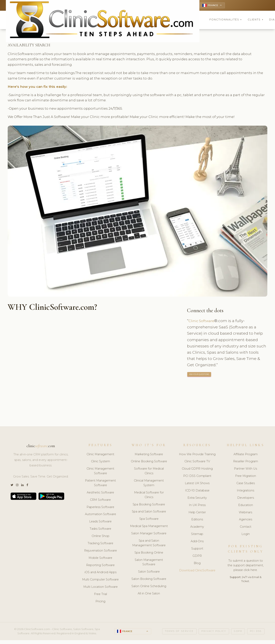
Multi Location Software (100, 587)
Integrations (245, 491)
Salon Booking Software (149, 579)
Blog (197, 564)
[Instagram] (17, 486)
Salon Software (149, 572)
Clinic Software (203, 321)
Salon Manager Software (149, 534)
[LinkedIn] (22, 486)
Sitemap (197, 535)
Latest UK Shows (197, 484)
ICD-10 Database (197, 491)
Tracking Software (100, 544)
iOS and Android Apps (100, 573)
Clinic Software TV (197, 462)
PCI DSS (256, 632)
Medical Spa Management (149, 527)
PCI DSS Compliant (197, 476)
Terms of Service (179, 632)
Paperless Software (100, 508)
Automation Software (100, 515)
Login (246, 535)
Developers (246, 498)
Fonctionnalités (226, 20)
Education (246, 506)
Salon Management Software (149, 563)
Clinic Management (100, 455)
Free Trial (100, 595)
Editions (197, 520)
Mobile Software (100, 558)
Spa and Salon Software (149, 512)
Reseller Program (246, 462)
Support (197, 549)
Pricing (100, 602)
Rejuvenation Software (100, 551)
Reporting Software (100, 566)
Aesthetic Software (100, 493)
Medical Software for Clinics (149, 495)
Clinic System (100, 462)
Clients (256, 20)
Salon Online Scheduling (149, 587)
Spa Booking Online (149, 553)
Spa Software (149, 519)
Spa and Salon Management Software (149, 544)
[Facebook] (27, 486)
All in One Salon (149, 594)
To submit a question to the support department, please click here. (246, 566)
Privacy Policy (214, 632)
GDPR (197, 556)
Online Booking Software (149, 462)
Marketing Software (149, 455)
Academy (197, 527)
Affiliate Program (246, 455)
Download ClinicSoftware (197, 571)
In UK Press (197, 506)
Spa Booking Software (149, 505)
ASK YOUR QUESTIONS (199, 375)
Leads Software (100, 522)
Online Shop (100, 537)
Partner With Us (245, 469)
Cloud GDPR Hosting (197, 469)
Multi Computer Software (100, 580)
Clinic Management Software (100, 472)
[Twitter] (12, 486)
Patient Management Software (100, 483)
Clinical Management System (149, 483)
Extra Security (197, 498)
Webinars (245, 513)
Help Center (197, 513)
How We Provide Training (197, 455)
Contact (246, 527)
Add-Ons (197, 542)
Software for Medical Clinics (149, 472)
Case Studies (246, 484)
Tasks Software (100, 529)
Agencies (246, 520)
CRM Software (100, 500)
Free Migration (246, 476)
